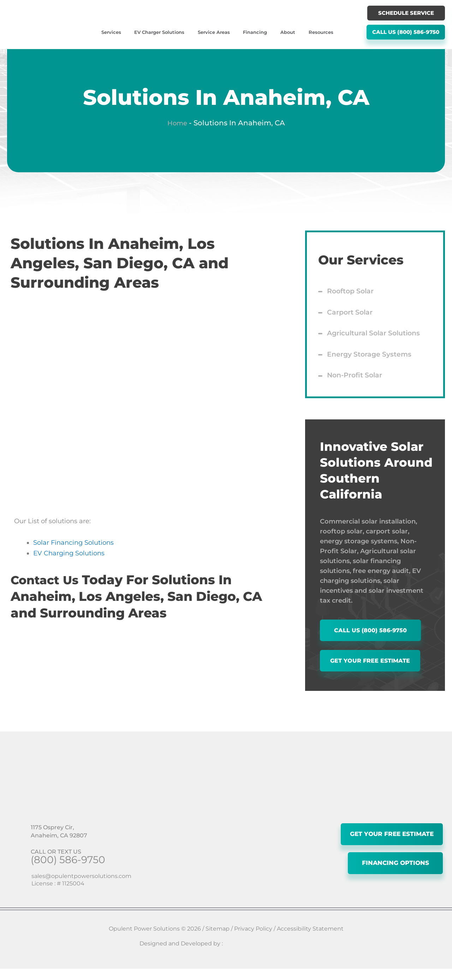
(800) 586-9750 (68, 871)
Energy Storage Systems (371, 360)
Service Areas (214, 32)
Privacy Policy (253, 940)
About (288, 32)
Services (111, 32)
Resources (321, 32)
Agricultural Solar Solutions (377, 337)
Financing (255, 32)
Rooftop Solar (352, 292)
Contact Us (47, 580)
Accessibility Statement (310, 940)
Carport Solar (351, 315)
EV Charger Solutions (159, 32)
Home (177, 123)
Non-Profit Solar (356, 382)
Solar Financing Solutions (73, 543)
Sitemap (218, 940)
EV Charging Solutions (69, 553)
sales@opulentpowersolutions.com (81, 887)
